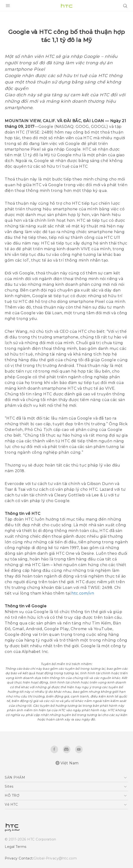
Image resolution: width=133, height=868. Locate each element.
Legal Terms (16, 847)
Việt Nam (70, 763)
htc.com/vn (83, 593)
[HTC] (67, 6)
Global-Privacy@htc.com (55, 858)
